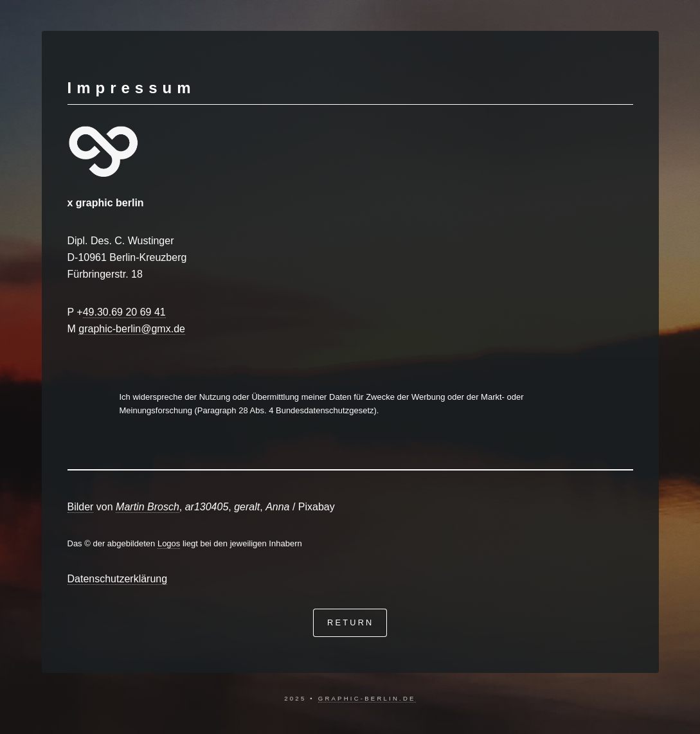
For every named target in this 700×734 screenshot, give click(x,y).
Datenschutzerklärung (118, 579)
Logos (169, 543)
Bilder (81, 507)
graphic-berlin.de (367, 698)
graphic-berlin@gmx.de (132, 329)
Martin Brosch (148, 507)
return (351, 622)
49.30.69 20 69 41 (124, 312)
